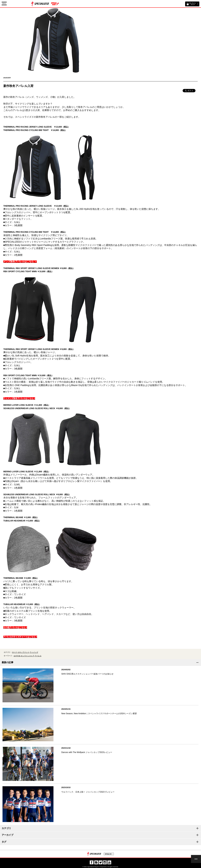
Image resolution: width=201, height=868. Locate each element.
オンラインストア (28, 656)
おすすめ (17, 656)
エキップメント (23, 652)
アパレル (38, 656)
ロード (15, 652)
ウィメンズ (34, 652)
